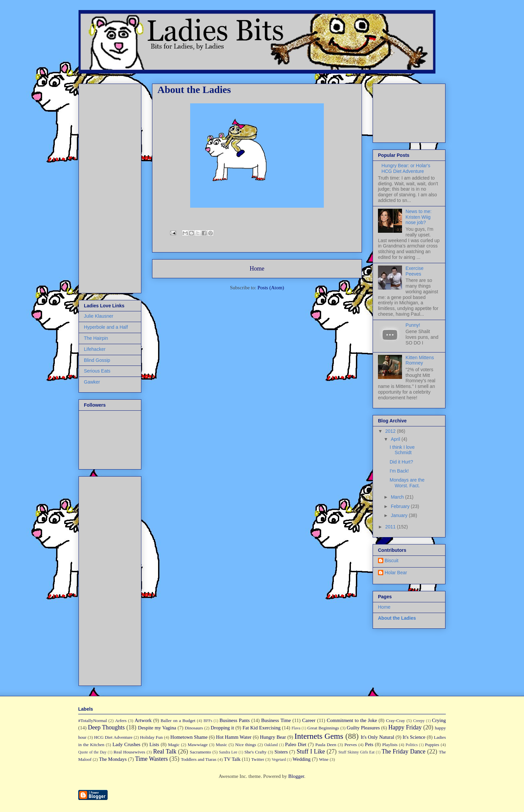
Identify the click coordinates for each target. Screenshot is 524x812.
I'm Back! (399, 471)
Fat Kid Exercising (262, 728)
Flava (296, 728)
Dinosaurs (194, 728)
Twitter (258, 759)
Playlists (390, 745)
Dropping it (222, 728)
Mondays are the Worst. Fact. (407, 483)
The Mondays (113, 759)
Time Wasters (151, 759)
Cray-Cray (396, 721)
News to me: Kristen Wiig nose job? (419, 217)
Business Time (276, 720)
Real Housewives (129, 752)
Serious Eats (97, 371)
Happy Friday (405, 727)
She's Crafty (255, 752)
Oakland (271, 745)
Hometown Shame (189, 737)
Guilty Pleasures (363, 728)
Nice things (246, 745)
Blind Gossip (97, 360)
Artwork (143, 720)
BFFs (208, 721)
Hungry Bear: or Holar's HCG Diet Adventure (406, 168)
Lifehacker (95, 349)
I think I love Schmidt (402, 450)
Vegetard (279, 759)
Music (222, 745)
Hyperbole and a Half (106, 327)
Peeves (351, 745)
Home (257, 269)
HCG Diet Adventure (113, 737)
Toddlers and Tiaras (199, 759)
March (398, 497)
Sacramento (201, 752)
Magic (174, 745)
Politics (412, 745)
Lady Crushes (126, 744)
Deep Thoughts (106, 727)
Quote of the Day (92, 752)
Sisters (281, 752)
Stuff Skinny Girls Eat (356, 752)
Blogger (296, 776)
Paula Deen (326, 745)
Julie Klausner (99, 316)
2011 (391, 527)
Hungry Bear (273, 737)
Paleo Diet (296, 744)
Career (309, 720)
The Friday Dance (404, 751)
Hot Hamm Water (234, 737)
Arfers (121, 721)
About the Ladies (397, 618)
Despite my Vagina (157, 728)
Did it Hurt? (401, 462)
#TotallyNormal (93, 721)
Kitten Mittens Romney (420, 360)
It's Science (414, 737)
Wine (324, 759)
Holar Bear (396, 573)
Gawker (92, 382)
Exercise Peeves (415, 271)
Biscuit (391, 561)
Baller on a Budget (178, 721)
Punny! (413, 325)
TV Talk (232, 759)
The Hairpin (96, 338)
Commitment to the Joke (352, 720)
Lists (154, 744)
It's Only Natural (377, 737)
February (401, 506)
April (396, 439)
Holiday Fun (151, 737)
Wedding (302, 759)
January (400, 515)
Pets (369, 744)
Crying (439, 720)
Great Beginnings (323, 728)
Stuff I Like (311, 751)
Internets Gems (319, 736)
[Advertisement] (104, 187)
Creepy (419, 721)
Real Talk (165, 751)
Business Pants (235, 720)
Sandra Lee (228, 752)
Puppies (432, 745)
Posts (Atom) (271, 288)
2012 (391, 431)
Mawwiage (198, 745)
